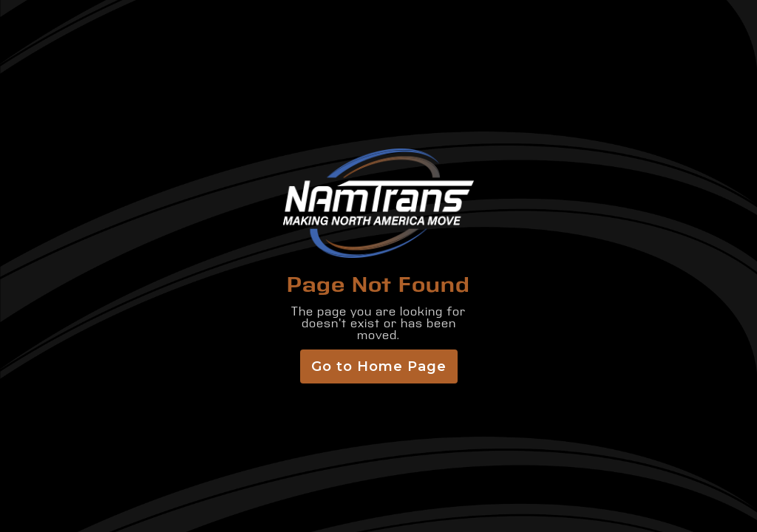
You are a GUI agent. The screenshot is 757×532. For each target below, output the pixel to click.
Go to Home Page (379, 366)
